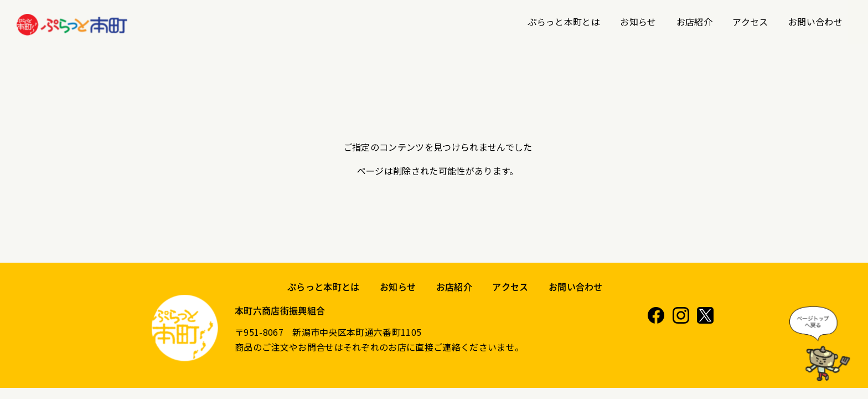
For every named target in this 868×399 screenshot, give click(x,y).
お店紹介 (694, 22)
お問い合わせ (815, 22)
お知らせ (638, 22)
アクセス (750, 22)
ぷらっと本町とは (564, 22)
